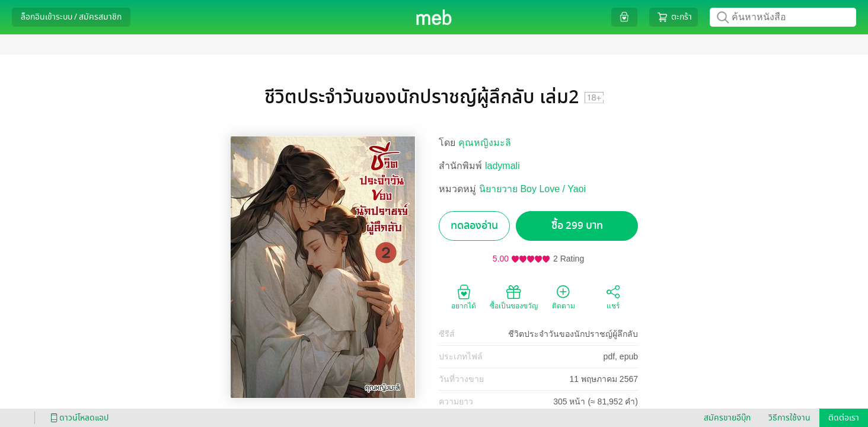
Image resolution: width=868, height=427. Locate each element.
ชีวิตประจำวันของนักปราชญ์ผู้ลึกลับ (573, 334)
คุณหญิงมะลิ (485, 143)
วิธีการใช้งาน (789, 418)
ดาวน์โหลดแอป (78, 418)
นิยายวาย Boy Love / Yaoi (532, 189)
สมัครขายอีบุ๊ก (727, 418)
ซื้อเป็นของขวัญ (514, 297)
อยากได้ (464, 297)
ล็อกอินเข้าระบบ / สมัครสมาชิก (71, 17)
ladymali (502, 166)
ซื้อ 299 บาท (577, 226)
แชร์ (613, 297)
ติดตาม (564, 297)
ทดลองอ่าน (474, 226)
